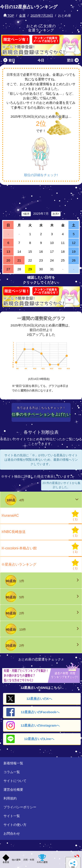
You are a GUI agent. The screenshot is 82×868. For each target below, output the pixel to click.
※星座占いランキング (19, 564)
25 (63, 260)
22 (30, 260)
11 (63, 243)
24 (52, 260)
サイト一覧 (12, 816)
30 (41, 269)
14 (19, 252)
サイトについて (15, 781)
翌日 (73, 60)
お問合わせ (12, 833)
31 (52, 269)
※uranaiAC (10, 515)
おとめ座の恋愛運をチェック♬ (41, 659)
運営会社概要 (13, 790)
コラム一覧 (12, 772)
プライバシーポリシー (20, 807)
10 (52, 243)
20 (8, 260)
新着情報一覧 (13, 763)
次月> (56, 214)
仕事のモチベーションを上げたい (41, 414)
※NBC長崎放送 (13, 532)
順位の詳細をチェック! (41, 175)
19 (74, 252)
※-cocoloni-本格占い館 (19, 548)
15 (30, 252)
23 (41, 260)
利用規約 (10, 798)
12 (74, 243)
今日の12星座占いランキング (29, 7)
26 (74, 260)
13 (8, 252)
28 (19, 269)
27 (8, 269)
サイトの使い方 (15, 825)
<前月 (26, 214)
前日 (9, 60)
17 (52, 252)
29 (30, 269)
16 (41, 252)
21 (19, 260)
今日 (41, 60)
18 (63, 252)
